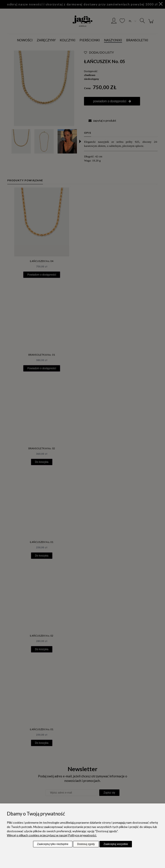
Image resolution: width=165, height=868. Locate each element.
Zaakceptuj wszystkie (116, 844)
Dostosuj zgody (86, 844)
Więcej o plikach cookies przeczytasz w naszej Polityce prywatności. (52, 835)
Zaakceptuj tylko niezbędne (53, 844)
